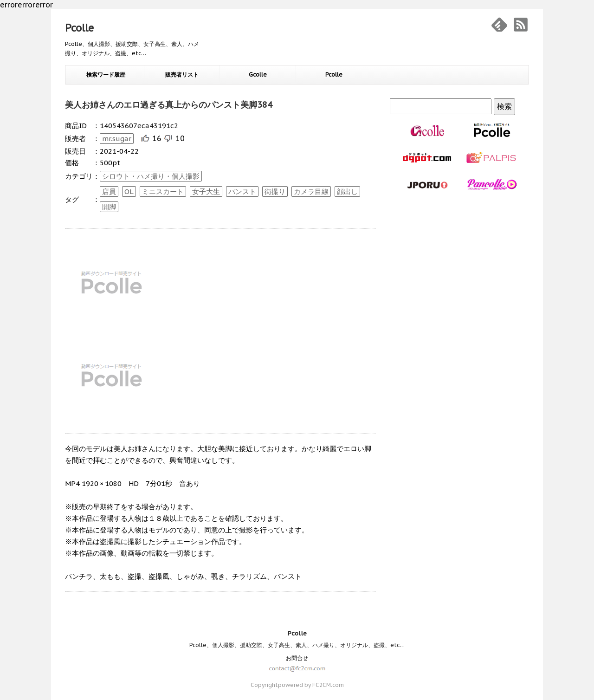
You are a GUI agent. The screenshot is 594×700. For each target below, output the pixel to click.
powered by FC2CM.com (311, 685)
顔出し (347, 191)
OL (129, 191)
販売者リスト (182, 75)
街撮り (275, 191)
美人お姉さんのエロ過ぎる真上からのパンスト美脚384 (169, 105)
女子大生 (206, 191)
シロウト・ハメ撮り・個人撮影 (151, 176)
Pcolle (79, 28)
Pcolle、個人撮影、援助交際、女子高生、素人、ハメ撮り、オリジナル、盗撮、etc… (297, 645)
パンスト (242, 191)
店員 (109, 191)
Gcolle (258, 75)
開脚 (109, 207)
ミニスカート (163, 191)
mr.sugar (117, 139)
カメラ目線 (311, 191)
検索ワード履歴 (106, 75)
